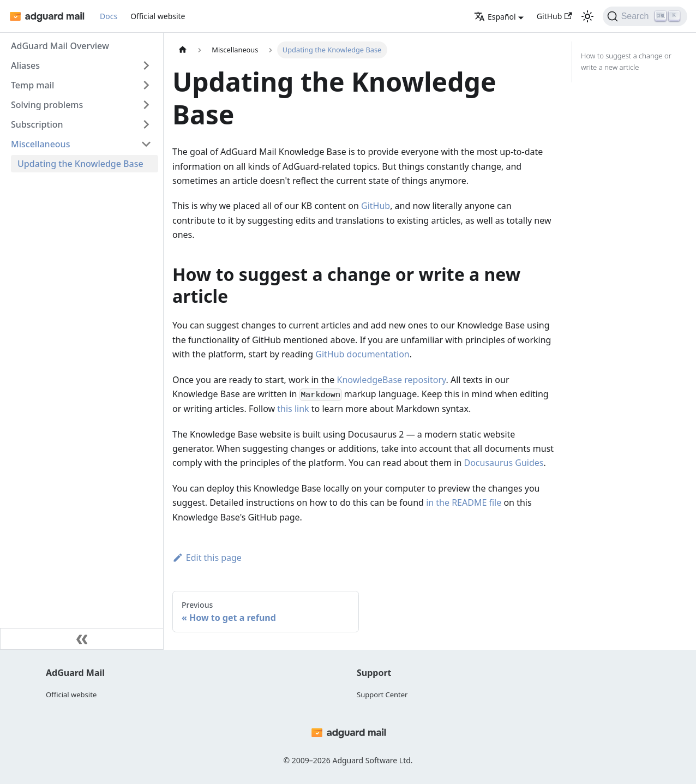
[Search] (645, 16)
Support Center (382, 695)
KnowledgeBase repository (392, 380)
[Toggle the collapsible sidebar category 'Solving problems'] (146, 105)
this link (293, 409)
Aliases (25, 65)
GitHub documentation (362, 354)
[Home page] (183, 50)
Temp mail (32, 85)
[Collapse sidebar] (82, 639)
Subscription (37, 124)
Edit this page (207, 558)
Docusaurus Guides (503, 463)
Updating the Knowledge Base (80, 164)
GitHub (554, 16)
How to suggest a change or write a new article (626, 61)
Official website (158, 16)
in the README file (464, 502)
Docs (109, 16)
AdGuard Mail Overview (60, 46)
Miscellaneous (40, 144)
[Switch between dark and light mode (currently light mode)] (587, 16)
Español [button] (495, 17)
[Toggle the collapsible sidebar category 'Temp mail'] (146, 85)
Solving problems (47, 105)
